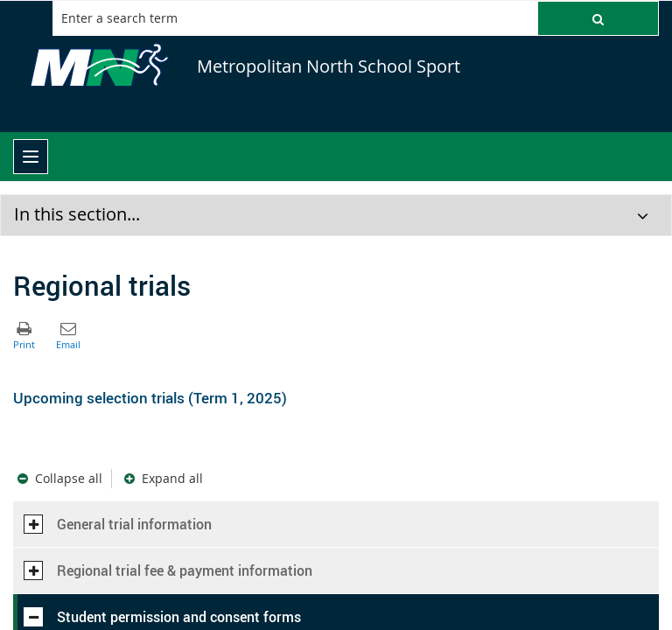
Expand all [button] (172, 478)
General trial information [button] (118, 524)
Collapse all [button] (69, 478)
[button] (598, 18)
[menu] (31, 157)
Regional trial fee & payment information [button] (168, 570)
